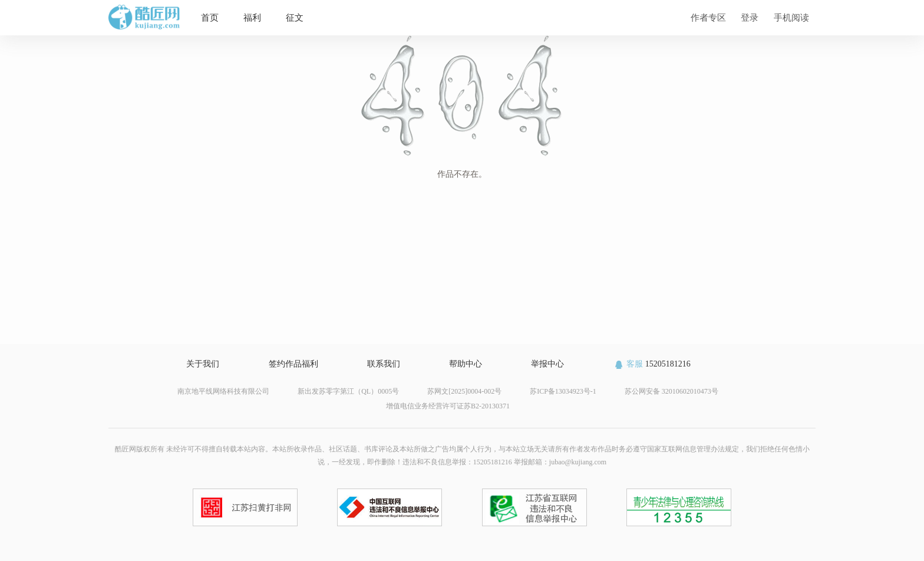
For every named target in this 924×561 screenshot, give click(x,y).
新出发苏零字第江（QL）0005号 (348, 391)
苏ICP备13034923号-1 (563, 391)
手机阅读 (791, 17)
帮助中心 (466, 364)
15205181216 (652, 364)
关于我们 (203, 364)
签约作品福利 (293, 364)
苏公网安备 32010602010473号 (671, 391)
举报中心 (547, 364)
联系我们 (384, 364)
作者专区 (708, 17)
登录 (750, 17)
